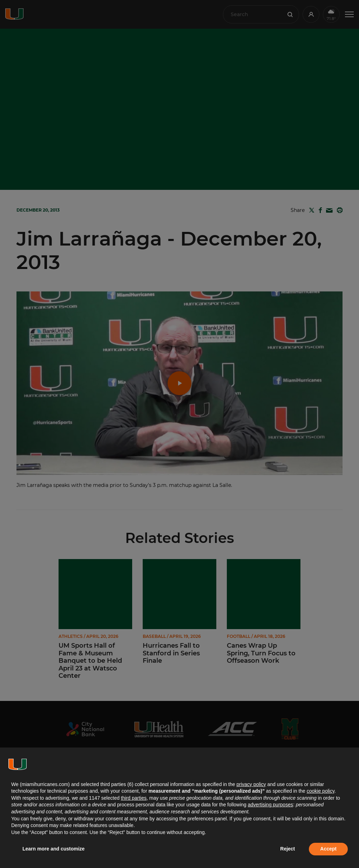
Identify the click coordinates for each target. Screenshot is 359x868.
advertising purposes (270, 805)
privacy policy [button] (251, 784)
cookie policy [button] (321, 791)
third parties (134, 798)
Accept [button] (328, 849)
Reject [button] (287, 849)
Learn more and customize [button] (53, 849)
